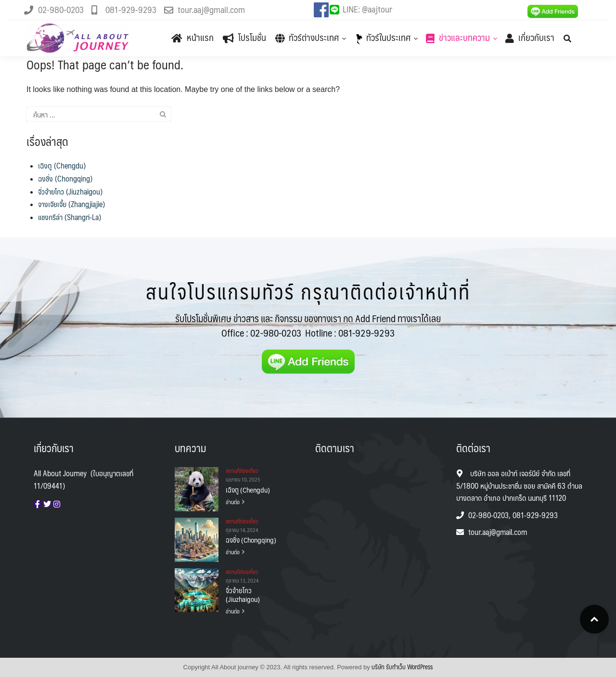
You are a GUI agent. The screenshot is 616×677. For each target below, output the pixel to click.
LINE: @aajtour (367, 9)
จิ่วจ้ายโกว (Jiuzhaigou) (70, 191)
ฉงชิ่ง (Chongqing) (65, 178)
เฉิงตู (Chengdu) (62, 165)
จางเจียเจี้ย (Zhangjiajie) (71, 204)
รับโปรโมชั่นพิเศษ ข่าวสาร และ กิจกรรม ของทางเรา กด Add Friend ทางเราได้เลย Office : (308, 325)
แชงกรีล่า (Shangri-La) (70, 217)
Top (594, 619)
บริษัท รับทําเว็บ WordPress (402, 667)
